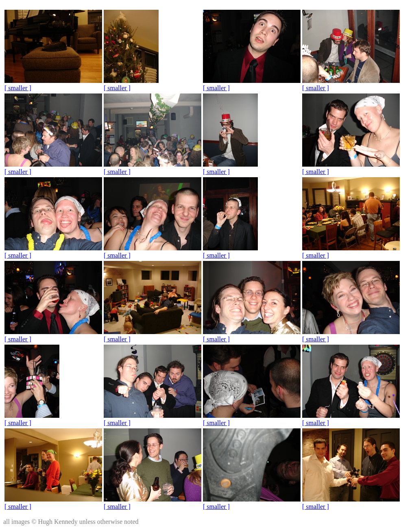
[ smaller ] (18, 88)
